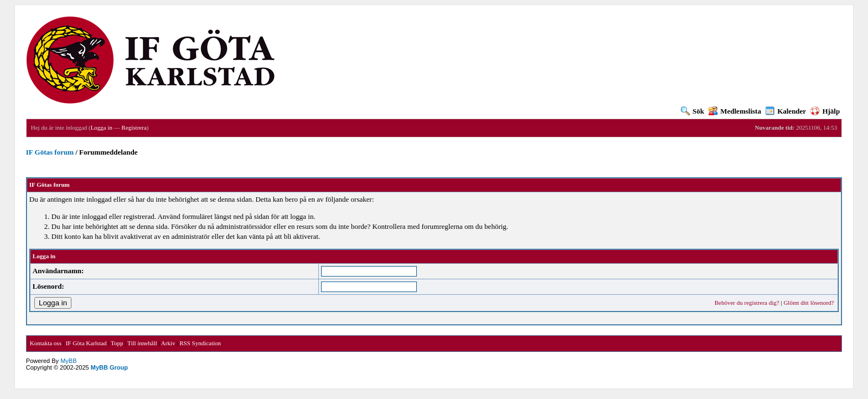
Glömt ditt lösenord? (808, 303)
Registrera (134, 127)
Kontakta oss (46, 343)
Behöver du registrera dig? (747, 303)
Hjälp (825, 111)
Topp (117, 343)
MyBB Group (109, 367)
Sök (693, 111)
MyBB (68, 361)
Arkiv (168, 343)
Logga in (102, 127)
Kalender (786, 111)
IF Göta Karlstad (86, 343)
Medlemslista (735, 111)
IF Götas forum (50, 152)
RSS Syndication (200, 343)
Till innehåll (142, 343)
